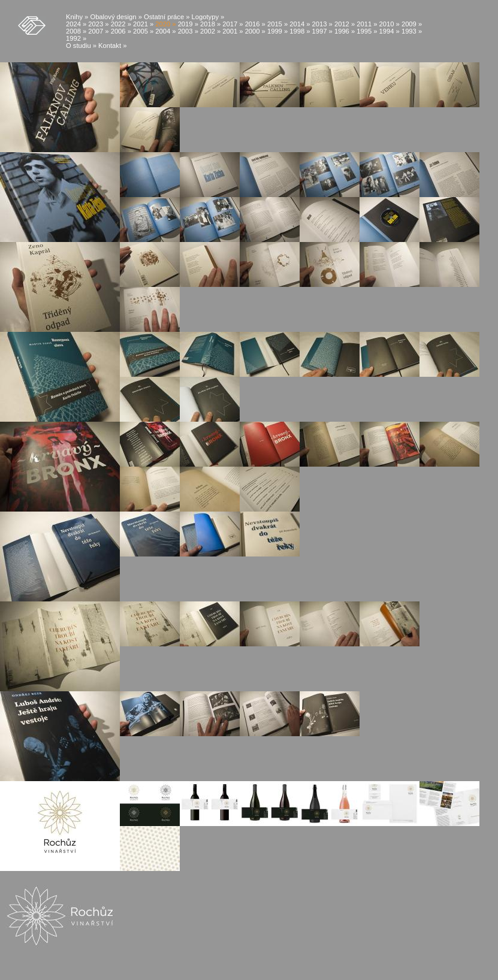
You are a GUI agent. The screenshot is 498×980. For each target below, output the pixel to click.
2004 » (165, 31)
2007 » (98, 31)
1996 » (345, 31)
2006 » (121, 31)
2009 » (412, 24)
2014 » (300, 24)
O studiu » (81, 46)
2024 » (76, 24)
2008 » (76, 31)
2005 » (143, 31)
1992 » (76, 38)
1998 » (300, 31)
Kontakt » (112, 46)
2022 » (121, 24)
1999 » (277, 31)
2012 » (345, 24)
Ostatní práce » (167, 17)
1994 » (390, 31)
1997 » (322, 31)
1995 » (367, 31)
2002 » (210, 31)
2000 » (255, 31)
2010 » (390, 24)
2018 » (210, 24)
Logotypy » (208, 17)
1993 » (412, 31)
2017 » (233, 24)
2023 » (98, 24)
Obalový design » (116, 17)
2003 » (188, 31)
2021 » (143, 24)
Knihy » (77, 17)
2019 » (188, 24)
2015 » (277, 24)
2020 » (165, 24)
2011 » (367, 24)
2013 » (322, 24)
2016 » (255, 24)
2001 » (233, 31)
